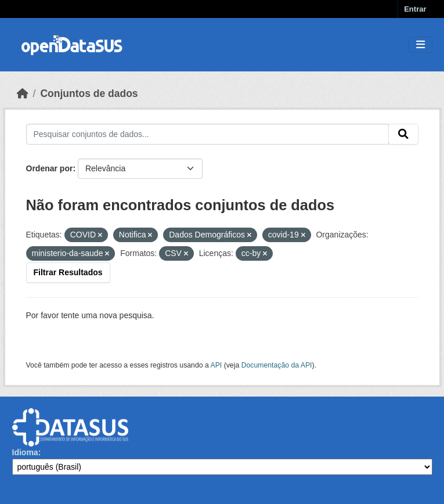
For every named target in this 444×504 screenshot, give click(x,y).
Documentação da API (277, 365)
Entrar (415, 9)
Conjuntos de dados (89, 93)
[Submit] (403, 134)
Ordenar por (50, 168)
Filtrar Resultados (68, 272)
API (216, 365)
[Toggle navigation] (420, 45)
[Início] (23, 93)
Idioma (25, 452)
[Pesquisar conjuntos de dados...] (207, 134)
